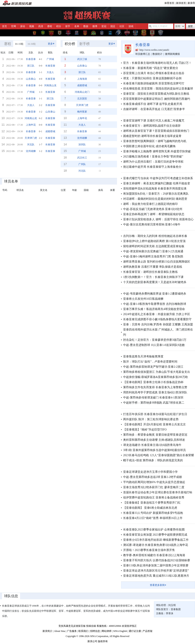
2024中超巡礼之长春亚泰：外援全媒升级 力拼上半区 (157, 314)
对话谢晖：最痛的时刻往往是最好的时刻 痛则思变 (155, 199)
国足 (113, 26)
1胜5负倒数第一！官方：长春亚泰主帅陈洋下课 (153, 277)
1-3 (41, 92)
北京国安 (82, 99)
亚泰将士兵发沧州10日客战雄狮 (143, 299)
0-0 (41, 66)
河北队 (31, 145)
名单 (77, 26)
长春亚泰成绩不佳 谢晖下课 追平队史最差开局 (153, 104)
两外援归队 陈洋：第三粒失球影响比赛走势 (151, 419)
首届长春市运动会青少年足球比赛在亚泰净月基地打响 (158, 492)
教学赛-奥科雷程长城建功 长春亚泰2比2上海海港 (154, 555)
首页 (5, 26)
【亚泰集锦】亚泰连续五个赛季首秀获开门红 (152, 503)
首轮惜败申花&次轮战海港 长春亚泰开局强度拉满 (155, 189)
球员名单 (11, 181)
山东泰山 (31, 79)
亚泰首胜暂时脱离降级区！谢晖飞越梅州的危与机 (155, 141)
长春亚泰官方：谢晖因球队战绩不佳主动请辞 (152, 126)
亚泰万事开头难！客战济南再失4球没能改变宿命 (154, 309)
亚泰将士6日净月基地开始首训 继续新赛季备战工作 (156, 540)
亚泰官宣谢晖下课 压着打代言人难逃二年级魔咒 (154, 121)
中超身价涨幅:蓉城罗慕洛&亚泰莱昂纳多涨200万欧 (156, 377)
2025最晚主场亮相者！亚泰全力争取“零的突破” (153, 157)
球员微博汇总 (143, 54)
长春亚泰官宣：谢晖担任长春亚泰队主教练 (150, 272)
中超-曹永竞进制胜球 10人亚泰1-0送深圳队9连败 (154, 345)
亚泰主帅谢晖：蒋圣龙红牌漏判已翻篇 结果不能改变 (157, 183)
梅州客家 (82, 112)
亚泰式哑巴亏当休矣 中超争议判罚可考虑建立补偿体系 (158, 178)
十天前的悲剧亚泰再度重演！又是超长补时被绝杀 (155, 282)
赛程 (50, 26)
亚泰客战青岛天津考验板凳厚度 (143, 356)
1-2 (41, 112)
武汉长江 (82, 158)
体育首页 (169, 3)
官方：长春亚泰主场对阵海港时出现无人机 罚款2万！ (157, 63)
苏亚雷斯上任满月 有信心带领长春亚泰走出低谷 (154, 73)
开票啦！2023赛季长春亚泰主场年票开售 (149, 550)
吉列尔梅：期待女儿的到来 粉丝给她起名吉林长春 (155, 236)
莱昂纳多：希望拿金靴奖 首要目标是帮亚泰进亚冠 (155, 435)
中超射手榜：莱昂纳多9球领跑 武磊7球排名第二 (154, 403)
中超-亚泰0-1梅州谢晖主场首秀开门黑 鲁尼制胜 (153, 257)
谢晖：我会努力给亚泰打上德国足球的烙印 (150, 204)
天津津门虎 (31, 138)
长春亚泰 (31, 59)
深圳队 (82, 145)
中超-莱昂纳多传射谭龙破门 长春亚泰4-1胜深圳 (153, 398)
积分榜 (70, 44)
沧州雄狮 (31, 151)
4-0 (41, 79)
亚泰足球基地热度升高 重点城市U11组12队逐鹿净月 (156, 576)
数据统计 (157, 54)
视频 (32, 26)
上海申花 (31, 125)
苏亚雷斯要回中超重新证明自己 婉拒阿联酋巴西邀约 (157, 99)
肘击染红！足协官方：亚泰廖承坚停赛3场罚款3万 (155, 340)
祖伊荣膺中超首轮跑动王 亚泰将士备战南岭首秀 (154, 498)
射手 (68, 26)
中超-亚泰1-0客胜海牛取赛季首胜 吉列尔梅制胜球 (155, 304)
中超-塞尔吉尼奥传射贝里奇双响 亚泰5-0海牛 (152, 224)
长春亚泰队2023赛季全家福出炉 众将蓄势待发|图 (154, 530)
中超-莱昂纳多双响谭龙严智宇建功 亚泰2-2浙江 (153, 367)
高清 (41, 26)
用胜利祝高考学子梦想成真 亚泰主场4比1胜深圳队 (155, 392)
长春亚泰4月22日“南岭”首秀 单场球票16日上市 (153, 518)
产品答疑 (148, 631)
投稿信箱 (91, 626)
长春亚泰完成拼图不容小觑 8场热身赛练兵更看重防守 (157, 319)
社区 (122, 26)
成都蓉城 (50, 131)
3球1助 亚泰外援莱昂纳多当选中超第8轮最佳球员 (154, 450)
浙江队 (31, 66)
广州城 (50, 59)
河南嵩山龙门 (52, 85)
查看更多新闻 (158, 585)
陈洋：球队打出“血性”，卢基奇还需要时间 (150, 362)
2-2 (41, 105)
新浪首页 (181, 3)
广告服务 (72, 631)
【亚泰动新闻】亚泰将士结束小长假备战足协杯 (153, 382)
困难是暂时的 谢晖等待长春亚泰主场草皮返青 (152, 136)
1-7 (41, 145)
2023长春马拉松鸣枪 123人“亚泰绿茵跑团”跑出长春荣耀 (159, 455)
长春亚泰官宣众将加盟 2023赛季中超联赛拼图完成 (155, 535)
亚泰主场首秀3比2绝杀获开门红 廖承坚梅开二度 (154, 487)
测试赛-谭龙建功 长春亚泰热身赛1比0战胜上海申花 (156, 545)
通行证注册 (135, 631)
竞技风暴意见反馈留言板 (72, 626)
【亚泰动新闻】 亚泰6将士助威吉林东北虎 (150, 508)
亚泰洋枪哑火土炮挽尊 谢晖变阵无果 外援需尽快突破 (157, 151)
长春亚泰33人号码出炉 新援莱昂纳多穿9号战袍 (153, 513)
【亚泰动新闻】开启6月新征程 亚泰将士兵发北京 (154, 424)
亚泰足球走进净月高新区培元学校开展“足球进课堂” (156, 571)
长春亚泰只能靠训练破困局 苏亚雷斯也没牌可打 (154, 83)
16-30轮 (32, 44)
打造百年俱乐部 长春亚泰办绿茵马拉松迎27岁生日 (155, 414)
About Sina (60, 631)
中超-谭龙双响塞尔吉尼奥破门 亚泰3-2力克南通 (153, 251)
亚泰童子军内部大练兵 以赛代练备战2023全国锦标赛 (157, 560)
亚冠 (104, 26)
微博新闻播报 (172, 54)
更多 (51, 44)
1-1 (41, 72)
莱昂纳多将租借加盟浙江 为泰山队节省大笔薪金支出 (157, 372)
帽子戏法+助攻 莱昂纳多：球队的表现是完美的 (153, 460)
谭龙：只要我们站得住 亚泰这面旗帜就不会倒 (152, 78)
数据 (86, 26)
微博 (95, 26)
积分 (59, 26)
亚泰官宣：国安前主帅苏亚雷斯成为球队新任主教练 (156, 94)
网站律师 (107, 631)
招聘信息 (95, 631)
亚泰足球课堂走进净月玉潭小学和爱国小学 (150, 472)
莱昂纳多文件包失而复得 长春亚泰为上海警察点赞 (155, 387)
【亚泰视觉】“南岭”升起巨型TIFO (145, 430)
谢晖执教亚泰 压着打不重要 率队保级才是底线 (153, 267)
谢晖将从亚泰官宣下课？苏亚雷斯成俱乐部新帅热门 (156, 131)
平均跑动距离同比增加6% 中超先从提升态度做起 (154, 482)
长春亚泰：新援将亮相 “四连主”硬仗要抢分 (151, 68)
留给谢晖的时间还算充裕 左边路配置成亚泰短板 (154, 246)
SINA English (120, 631)
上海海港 (82, 79)
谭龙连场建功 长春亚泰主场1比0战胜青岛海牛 (152, 445)
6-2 (41, 118)
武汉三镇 (82, 59)
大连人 (50, 72)
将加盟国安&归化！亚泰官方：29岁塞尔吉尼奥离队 (156, 194)
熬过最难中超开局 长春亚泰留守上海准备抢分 (152, 167)
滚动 (23, 26)
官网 (14, 26)
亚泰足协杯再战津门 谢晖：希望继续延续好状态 (154, 214)
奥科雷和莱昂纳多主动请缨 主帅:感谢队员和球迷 (154, 440)
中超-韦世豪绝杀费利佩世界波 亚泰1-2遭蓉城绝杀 (155, 294)
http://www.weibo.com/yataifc (154, 50)
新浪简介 (47, 631)
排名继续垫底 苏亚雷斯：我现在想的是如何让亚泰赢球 (158, 89)
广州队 (82, 164)
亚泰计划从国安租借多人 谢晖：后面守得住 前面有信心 (158, 219)
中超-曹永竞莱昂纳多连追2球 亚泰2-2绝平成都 (153, 477)
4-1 (41, 59)
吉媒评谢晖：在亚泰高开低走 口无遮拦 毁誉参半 (154, 109)
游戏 (131, 26)
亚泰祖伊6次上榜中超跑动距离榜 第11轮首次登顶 (154, 241)
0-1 (41, 131)
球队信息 (11, 596)
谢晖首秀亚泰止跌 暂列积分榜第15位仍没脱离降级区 (157, 262)
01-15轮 (19, 44)
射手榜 (84, 44)
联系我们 (83, 631)
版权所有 (103, 641)
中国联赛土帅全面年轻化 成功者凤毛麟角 (149, 146)
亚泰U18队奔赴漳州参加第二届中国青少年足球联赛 (156, 565)
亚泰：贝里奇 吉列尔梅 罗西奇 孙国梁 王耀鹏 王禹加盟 (158, 324)
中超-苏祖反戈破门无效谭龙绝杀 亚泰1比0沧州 (153, 209)
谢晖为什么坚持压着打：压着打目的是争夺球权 (153, 162)
